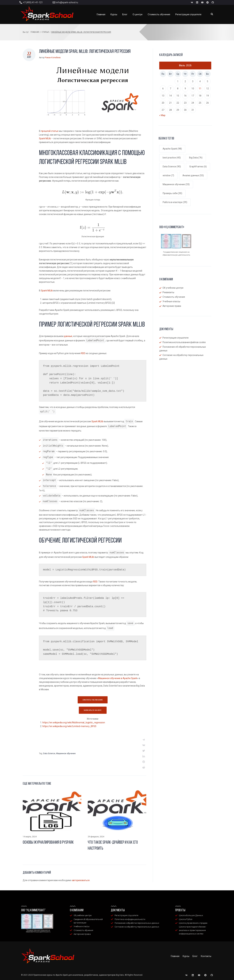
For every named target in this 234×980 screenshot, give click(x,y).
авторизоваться (81, 880)
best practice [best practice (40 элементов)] (172, 158)
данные (68, 336)
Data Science (49, 753)
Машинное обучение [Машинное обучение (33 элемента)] (176, 184)
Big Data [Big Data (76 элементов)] (196, 158)
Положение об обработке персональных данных (183, 349)
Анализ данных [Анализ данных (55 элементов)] (193, 175)
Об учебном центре (173, 288)
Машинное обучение (66, 753)
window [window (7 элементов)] (168, 175)
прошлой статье (50, 131)
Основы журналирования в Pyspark (48, 843)
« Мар (162, 115)
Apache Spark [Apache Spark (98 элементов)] (172, 149)
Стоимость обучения (174, 297)
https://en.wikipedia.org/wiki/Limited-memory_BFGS (69, 726)
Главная (35, 32)
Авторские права (172, 306)
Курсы (186, 956)
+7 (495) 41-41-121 (33, 2)
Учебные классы (171, 301)
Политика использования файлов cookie (184, 342)
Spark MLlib (45, 138)
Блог (195, 956)
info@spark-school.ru (67, 2)
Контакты (206, 956)
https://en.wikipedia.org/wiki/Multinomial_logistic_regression (74, 723)
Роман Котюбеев (53, 58)
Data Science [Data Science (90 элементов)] (172, 167)
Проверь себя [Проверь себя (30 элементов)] (172, 193)
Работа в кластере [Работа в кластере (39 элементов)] (175, 202)
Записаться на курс (93, 710)
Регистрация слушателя (175, 338)
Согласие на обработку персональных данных (181, 357)
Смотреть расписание (93, 700)
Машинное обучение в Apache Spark (118, 678)
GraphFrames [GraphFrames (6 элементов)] (198, 167)
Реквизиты (168, 292)
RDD (83, 353)
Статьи (45, 32)
